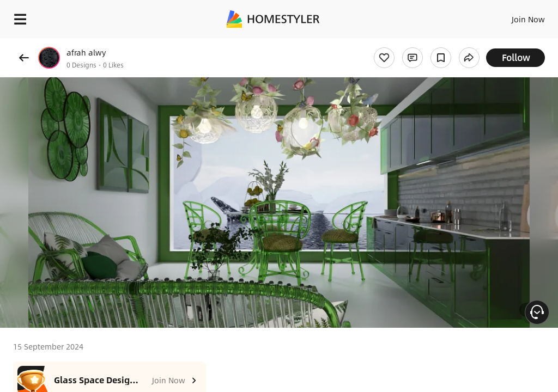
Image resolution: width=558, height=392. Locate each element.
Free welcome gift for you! (418, 44)
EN (514, 16)
